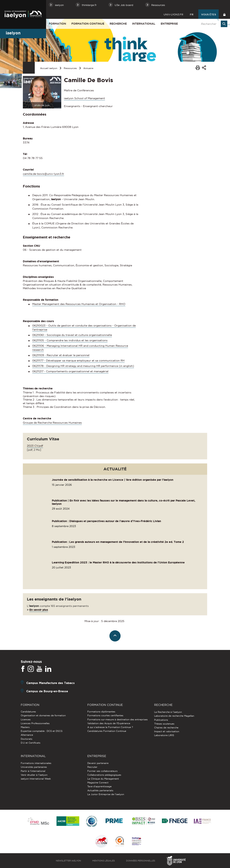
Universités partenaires (34, 767)
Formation (57, 24)
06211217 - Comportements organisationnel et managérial (70, 371)
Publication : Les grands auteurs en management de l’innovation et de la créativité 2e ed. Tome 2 (118, 542)
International (144, 24)
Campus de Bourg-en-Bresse (47, 691)
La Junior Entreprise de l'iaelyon (106, 794)
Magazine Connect (98, 783)
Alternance (27, 735)
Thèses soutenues (164, 724)
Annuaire (88, 68)
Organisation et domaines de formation (43, 715)
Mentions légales (104, 861)
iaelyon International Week (36, 779)
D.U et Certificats (31, 743)
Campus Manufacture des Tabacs (50, 683)
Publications (161, 720)
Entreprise (169, 24)
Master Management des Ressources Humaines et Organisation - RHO (79, 304)
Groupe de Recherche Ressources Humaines (52, 423)
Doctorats (26, 739)
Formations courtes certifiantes (105, 715)
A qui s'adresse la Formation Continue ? (110, 727)
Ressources (70, 68)
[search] (212, 24)
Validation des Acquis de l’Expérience (109, 723)
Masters (25, 727)
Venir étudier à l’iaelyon (34, 775)
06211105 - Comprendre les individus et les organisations (70, 340)
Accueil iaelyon (49, 68)
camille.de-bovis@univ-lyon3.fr (43, 174)
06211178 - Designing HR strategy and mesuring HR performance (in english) (83, 366)
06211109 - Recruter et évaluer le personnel (61, 355)
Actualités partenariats (100, 790)
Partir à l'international (33, 771)
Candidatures (28, 712)
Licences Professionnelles (35, 723)
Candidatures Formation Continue (107, 731)
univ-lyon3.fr (173, 14)
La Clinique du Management (103, 779)
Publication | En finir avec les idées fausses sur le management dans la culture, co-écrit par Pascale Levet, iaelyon (124, 502)
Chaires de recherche (166, 728)
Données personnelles (141, 861)
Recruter (92, 767)
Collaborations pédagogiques (104, 775)
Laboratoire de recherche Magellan (174, 716)
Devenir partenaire (98, 763)
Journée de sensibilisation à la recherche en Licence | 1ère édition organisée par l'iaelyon (113, 480)
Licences (26, 719)
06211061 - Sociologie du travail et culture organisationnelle (72, 335)
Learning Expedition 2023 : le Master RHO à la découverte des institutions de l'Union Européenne (118, 562)
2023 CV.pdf (35, 446)
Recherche (118, 24)
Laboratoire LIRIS (164, 735)
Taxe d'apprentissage (99, 786)
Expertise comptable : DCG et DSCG (42, 731)
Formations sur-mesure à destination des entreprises (117, 719)
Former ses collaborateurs (102, 771)
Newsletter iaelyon (68, 861)
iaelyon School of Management (84, 98)
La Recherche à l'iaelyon (168, 712)
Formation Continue (88, 24)
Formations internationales (36, 763)
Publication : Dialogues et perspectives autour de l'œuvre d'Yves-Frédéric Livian (106, 521)
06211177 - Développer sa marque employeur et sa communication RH (78, 361)
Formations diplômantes (101, 712)
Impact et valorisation (167, 731)
